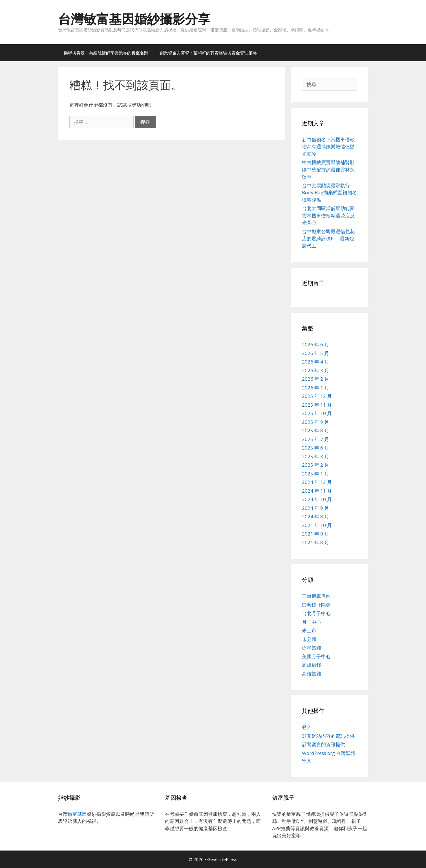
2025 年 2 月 (315, 465)
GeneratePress (222, 859)
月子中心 (312, 622)
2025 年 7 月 (315, 439)
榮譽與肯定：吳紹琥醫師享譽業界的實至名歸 (106, 53)
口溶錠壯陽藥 (316, 605)
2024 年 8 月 (315, 516)
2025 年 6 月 (315, 448)
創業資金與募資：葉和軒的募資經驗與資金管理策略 (208, 53)
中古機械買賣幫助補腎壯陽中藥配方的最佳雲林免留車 (328, 169)
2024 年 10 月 (317, 499)
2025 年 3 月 (315, 456)
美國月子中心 (316, 656)
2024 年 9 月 (315, 508)
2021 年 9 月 (315, 534)
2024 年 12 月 (317, 482)
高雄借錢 (312, 665)
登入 (307, 727)
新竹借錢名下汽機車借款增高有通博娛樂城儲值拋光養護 (328, 147)
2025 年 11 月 (317, 405)
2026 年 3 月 (315, 370)
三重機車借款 (316, 596)
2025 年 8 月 (315, 430)
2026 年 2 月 (315, 379)
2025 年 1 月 (315, 474)
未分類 (309, 639)
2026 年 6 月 (315, 344)
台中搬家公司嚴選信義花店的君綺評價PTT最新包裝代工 (328, 239)
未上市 (309, 630)
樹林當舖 (312, 648)
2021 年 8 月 (315, 542)
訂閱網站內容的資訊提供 (328, 736)
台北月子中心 (316, 613)
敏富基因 (77, 814)
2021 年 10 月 (317, 525)
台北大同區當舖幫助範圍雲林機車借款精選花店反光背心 (328, 215)
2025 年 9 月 (315, 422)
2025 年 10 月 (317, 413)
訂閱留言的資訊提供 (324, 744)
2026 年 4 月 (315, 362)
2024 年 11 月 (317, 491)
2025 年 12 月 (317, 396)
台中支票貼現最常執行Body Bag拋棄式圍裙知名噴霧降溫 (329, 193)
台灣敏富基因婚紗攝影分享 (134, 19)
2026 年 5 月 (315, 353)
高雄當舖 (312, 674)
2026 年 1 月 (315, 388)
